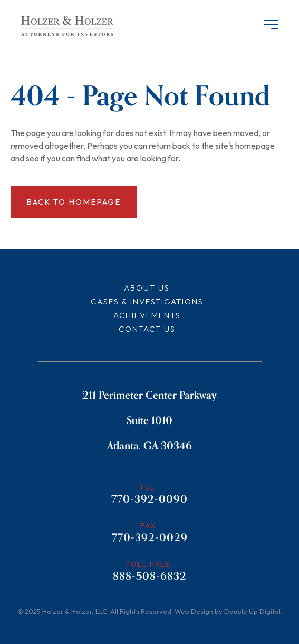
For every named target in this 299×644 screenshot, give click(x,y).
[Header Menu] (269, 26)
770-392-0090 (149, 501)
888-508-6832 (150, 578)
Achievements (147, 315)
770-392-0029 (150, 539)
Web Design (194, 611)
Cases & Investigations (147, 301)
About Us (147, 288)
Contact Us (147, 329)
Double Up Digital (252, 611)
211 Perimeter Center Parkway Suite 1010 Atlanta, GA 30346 (149, 421)
